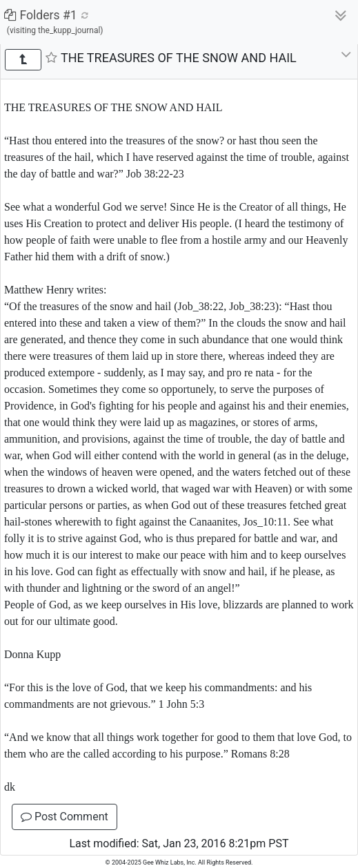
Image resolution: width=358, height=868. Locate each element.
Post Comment (64, 817)
